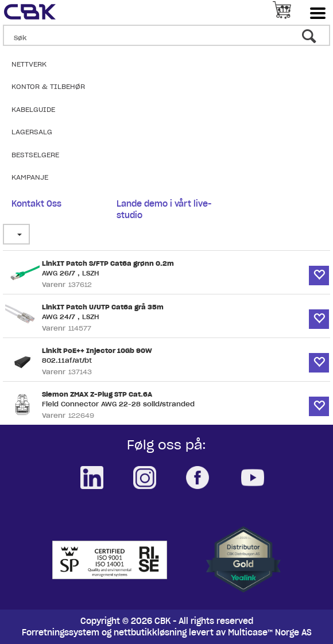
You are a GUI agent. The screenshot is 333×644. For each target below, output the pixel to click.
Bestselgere (35, 155)
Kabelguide (33, 109)
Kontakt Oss (36, 204)
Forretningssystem (61, 633)
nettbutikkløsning (150, 633)
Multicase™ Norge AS (270, 633)
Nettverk (29, 64)
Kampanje (30, 177)
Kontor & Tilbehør (48, 86)
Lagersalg (32, 132)
